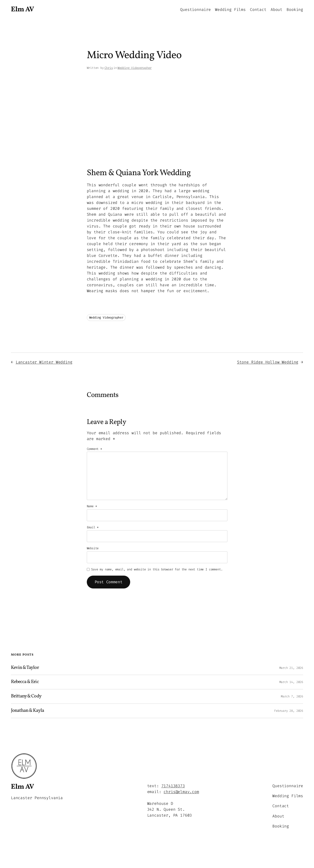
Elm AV (22, 10)
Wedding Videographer (135, 68)
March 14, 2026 (291, 682)
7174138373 (173, 786)
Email (93, 527)
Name (92, 506)
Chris (109, 68)
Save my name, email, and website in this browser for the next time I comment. (157, 569)
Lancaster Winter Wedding (44, 362)
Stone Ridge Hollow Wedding (268, 362)
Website (93, 548)
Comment (94, 449)
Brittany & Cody (26, 696)
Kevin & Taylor (25, 668)
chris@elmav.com (181, 792)
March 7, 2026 (292, 696)
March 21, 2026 (291, 668)
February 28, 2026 (289, 711)
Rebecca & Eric (25, 682)
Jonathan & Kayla (27, 711)
